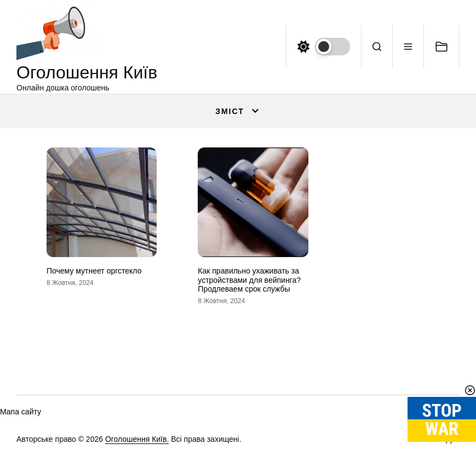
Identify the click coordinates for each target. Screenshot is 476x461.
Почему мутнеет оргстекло (94, 271)
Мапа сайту (21, 412)
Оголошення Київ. (137, 439)
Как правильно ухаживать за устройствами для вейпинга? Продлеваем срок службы (249, 280)
